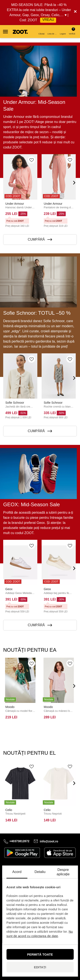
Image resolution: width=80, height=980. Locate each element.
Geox (9, 589)
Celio (9, 810)
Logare (63, 32)
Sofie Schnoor (15, 403)
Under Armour (15, 204)
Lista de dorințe (52, 32)
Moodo (10, 707)
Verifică (72, 31)
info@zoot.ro (49, 841)
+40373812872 (19, 841)
